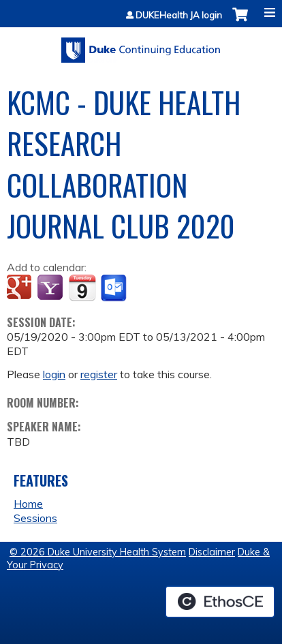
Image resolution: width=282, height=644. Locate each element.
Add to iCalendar (82, 288)
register (99, 374)
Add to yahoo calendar (51, 288)
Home (28, 504)
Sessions (35, 518)
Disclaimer (212, 552)
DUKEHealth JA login (179, 15)
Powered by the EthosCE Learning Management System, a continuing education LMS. (220, 602)
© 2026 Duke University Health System (98, 552)
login (54, 374)
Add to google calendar (21, 288)
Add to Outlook (115, 288)
